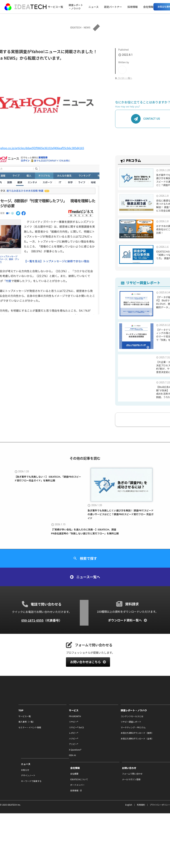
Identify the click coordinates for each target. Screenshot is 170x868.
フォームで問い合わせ (140, 779)
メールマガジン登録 (139, 784)
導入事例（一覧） (8, 726)
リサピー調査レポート (97, 726)
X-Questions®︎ (49, 754)
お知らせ (134, 720)
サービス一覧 (56, 7)
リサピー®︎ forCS (50, 732)
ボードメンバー (94, 790)
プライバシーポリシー (160, 809)
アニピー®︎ (47, 749)
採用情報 (133, 7)
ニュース (94, 7)
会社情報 (149, 7)
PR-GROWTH (49, 720)
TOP (2, 715)
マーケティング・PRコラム (99, 732)
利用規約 (141, 809)
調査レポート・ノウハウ (77, 7)
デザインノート (137, 726)
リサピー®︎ (47, 726)
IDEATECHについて (95, 784)
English (128, 809)
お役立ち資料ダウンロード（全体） (103, 743)
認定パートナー (114, 7)
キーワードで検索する (140, 732)
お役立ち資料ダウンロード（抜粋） (103, 737)
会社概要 (91, 779)
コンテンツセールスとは (98, 720)
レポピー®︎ (47, 737)
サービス (47, 715)
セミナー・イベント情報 (11, 732)
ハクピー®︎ (47, 743)
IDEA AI (46, 760)
